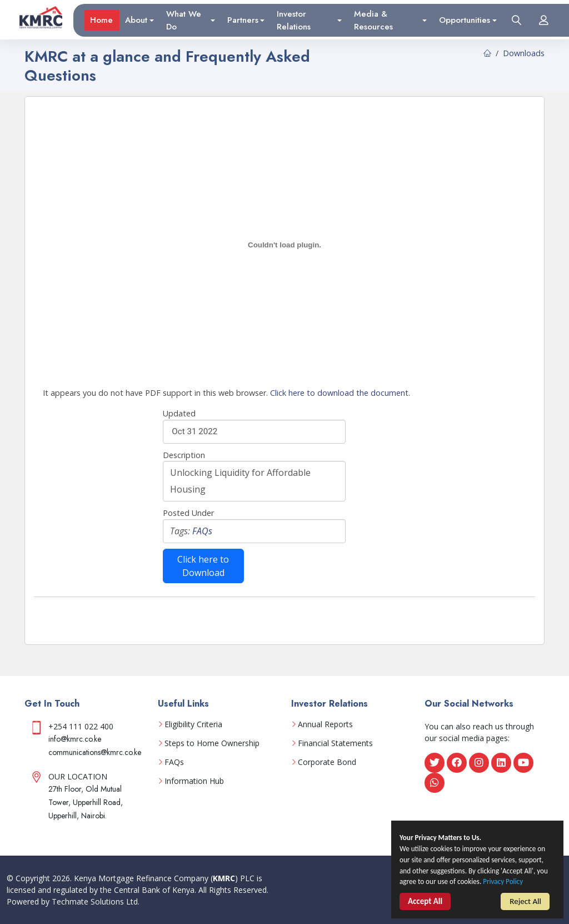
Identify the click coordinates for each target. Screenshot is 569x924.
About (136, 19)
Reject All (525, 908)
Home (101, 19)
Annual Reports (325, 724)
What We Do (184, 19)
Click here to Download (203, 566)
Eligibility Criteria (193, 724)
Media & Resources (373, 19)
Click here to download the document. (340, 393)
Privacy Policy (422, 896)
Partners (243, 19)
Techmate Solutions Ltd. (96, 901)
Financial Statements (335, 743)
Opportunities (465, 19)
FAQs (202, 531)
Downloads (524, 53)
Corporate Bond (327, 762)
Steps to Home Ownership (212, 743)
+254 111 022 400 (81, 726)
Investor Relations (294, 19)
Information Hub (194, 781)
